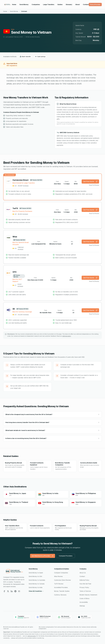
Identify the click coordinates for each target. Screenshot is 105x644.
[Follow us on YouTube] (19, 591)
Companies (36, 4)
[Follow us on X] (8, 591)
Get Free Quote (90, 182)
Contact (86, 4)
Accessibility (84, 602)
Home (14, 4)
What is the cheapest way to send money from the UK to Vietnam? (52, 414)
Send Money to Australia (37, 580)
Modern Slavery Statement (88, 595)
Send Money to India (36, 587)
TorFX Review (59, 584)
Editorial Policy (84, 580)
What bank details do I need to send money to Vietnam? (52, 430)
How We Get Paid (85, 584)
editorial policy (67, 336)
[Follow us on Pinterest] (15, 591)
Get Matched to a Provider (43, 556)
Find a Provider (95, 4)
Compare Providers (66, 556)
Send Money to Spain (36, 573)
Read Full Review (94, 185)
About (78, 4)
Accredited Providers (61, 587)
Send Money (24, 4)
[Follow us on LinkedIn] (12, 591)
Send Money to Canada (37, 584)
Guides (60, 4)
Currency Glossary (60, 595)
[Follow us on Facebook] (4, 591)
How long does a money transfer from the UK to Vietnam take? (52, 422)
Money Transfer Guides (62, 591)
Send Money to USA (35, 576)
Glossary (69, 4)
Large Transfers (49, 4)
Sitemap (82, 606)
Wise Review (58, 576)
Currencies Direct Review (62, 580)
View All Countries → (36, 591)
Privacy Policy (84, 587)
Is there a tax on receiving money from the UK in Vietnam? (52, 438)
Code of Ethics (84, 598)
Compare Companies (61, 573)
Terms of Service (85, 591)
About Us (83, 573)
